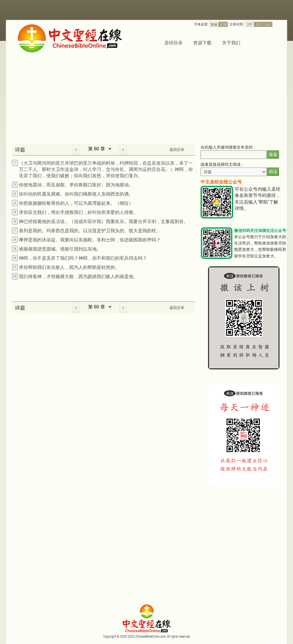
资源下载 (202, 43)
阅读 (273, 172)
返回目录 (177, 149)
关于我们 (231, 43)
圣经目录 (173, 43)
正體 (223, 24)
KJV (268, 24)
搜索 (273, 154)
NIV (259, 24)
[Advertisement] (146, 98)
